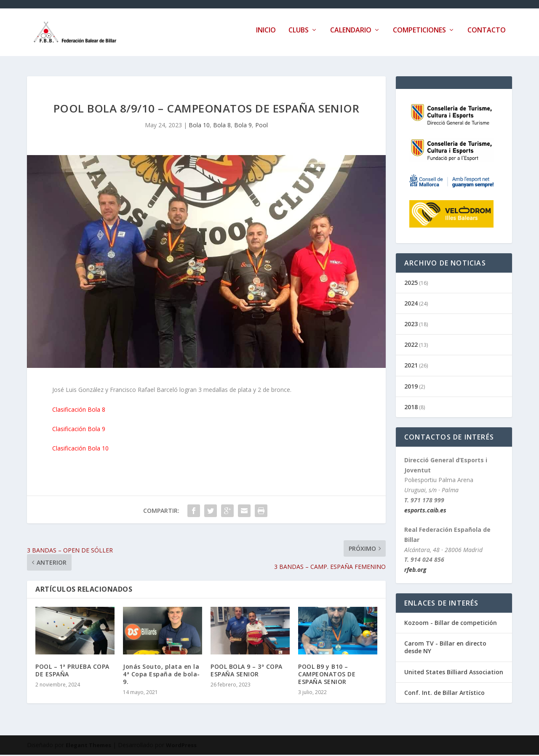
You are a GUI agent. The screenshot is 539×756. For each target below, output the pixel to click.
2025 (411, 284)
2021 (411, 366)
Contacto (487, 35)
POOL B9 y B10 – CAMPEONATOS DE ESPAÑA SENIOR (327, 675)
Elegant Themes (88, 746)
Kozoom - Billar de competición (451, 624)
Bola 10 (199, 126)
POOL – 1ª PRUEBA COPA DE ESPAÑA (72, 672)
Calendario (351, 35)
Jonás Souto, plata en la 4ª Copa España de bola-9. (161, 675)
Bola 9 (243, 126)
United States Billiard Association (454, 673)
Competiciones (419, 35)
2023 (411, 325)
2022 (411, 346)
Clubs (299, 35)
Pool (261, 126)
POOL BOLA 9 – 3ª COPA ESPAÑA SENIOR (247, 672)
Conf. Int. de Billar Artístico (444, 694)
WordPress (181, 746)
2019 (411, 387)
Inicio (266, 35)
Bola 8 (222, 126)
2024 (411, 304)
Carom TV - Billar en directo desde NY (445, 648)
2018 (411, 408)
